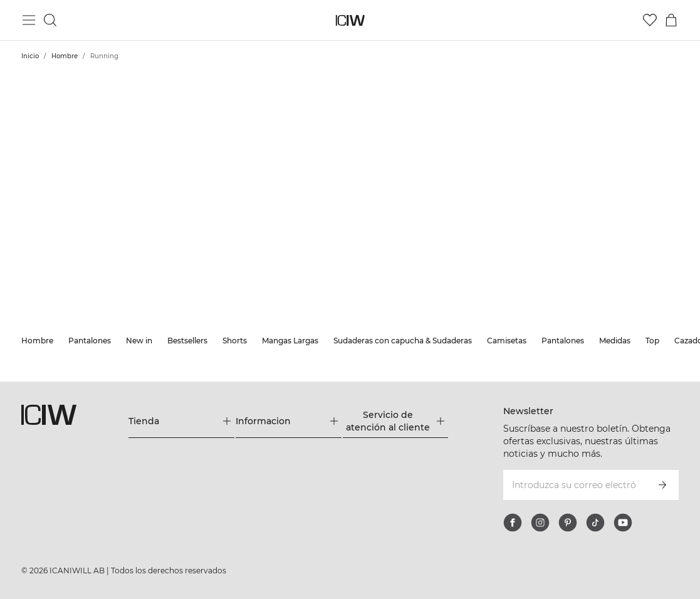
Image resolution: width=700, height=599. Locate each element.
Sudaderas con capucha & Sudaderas (403, 341)
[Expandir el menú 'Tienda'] (181, 421)
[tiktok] (595, 523)
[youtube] (623, 523)
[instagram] (540, 523)
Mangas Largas (290, 341)
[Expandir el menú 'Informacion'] (289, 421)
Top (652, 341)
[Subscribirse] (662, 485)
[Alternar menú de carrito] (671, 20)
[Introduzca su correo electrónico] (574, 485)
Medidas (615, 341)
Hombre (65, 56)
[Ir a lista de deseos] (650, 20)
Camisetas (507, 341)
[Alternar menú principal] (29, 20)
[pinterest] (568, 523)
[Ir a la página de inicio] (350, 20)
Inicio (30, 56)
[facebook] (513, 523)
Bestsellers (187, 341)
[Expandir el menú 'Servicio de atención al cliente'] (396, 421)
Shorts (235, 341)
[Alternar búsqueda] (50, 20)
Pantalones (90, 341)
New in (139, 341)
